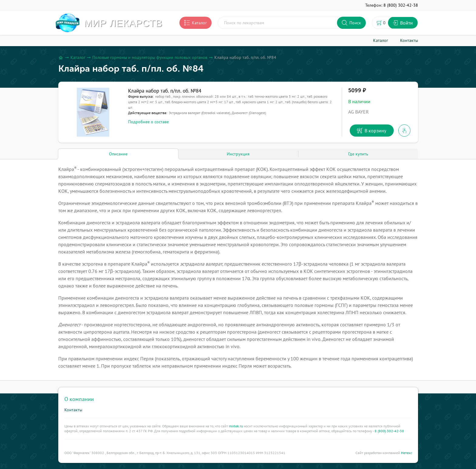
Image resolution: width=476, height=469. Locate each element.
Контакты (73, 410)
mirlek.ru (236, 426)
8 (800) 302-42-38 (389, 431)
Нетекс (406, 453)
